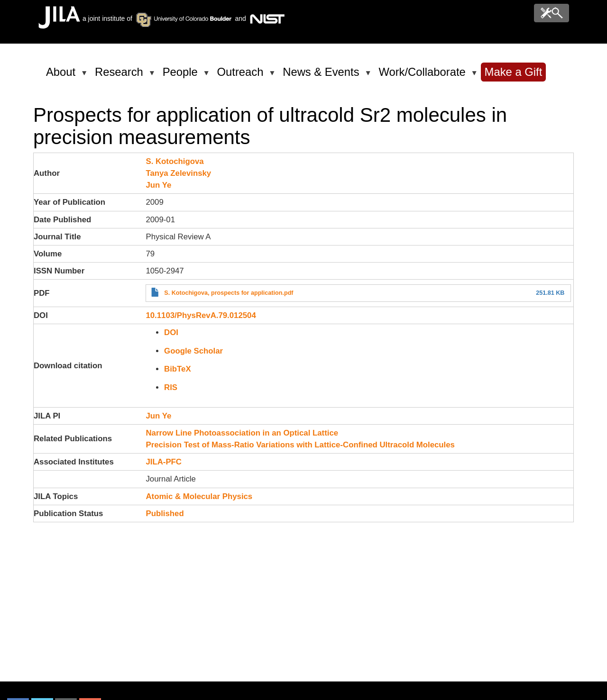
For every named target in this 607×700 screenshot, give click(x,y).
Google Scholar (193, 351)
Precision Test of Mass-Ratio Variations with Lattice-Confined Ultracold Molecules (300, 445)
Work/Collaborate (423, 76)
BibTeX (178, 369)
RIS (171, 387)
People (182, 76)
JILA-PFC (164, 462)
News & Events (322, 76)
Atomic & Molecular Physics (199, 496)
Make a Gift (514, 72)
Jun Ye (158, 185)
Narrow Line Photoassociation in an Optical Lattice (242, 433)
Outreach (242, 76)
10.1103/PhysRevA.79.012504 (201, 315)
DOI (171, 332)
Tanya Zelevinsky (178, 173)
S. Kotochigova (175, 161)
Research (121, 76)
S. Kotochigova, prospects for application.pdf (229, 293)
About (62, 76)
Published (165, 514)
